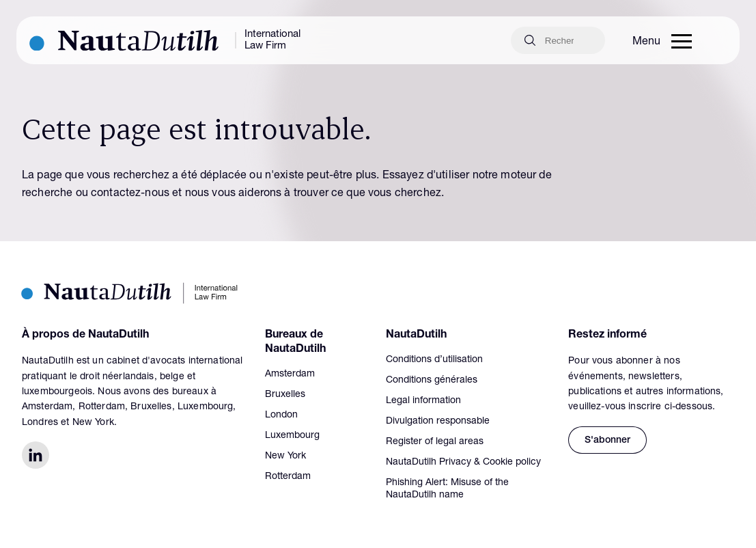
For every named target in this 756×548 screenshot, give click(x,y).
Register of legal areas (435, 442)
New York (285, 456)
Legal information (423, 401)
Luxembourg (292, 436)
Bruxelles (285, 395)
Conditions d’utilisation (434, 360)
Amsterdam (290, 374)
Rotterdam (288, 477)
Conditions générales (432, 381)
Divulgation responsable (438, 422)
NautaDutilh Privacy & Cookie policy (463, 463)
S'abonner (607, 441)
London (281, 415)
